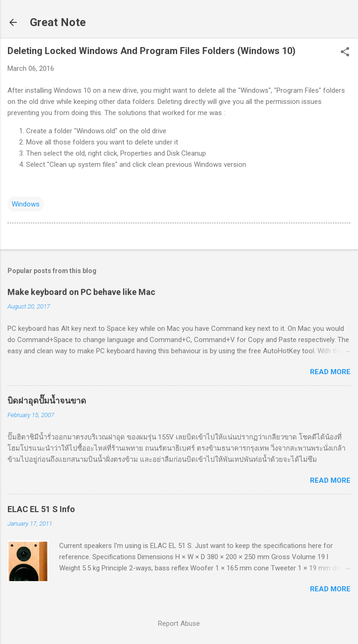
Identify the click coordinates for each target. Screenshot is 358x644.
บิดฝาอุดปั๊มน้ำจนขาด (47, 401)
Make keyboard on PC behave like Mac (81, 292)
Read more (330, 372)
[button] (345, 53)
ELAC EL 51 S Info (41, 509)
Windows (26, 204)
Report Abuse (179, 623)
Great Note (58, 22)
